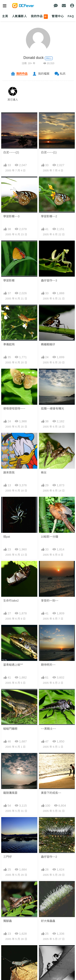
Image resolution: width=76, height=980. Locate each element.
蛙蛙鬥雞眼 (10, 664)
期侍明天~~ (48, 632)
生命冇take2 (11, 601)
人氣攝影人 (19, 16)
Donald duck (33, 58)
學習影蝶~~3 (11, 216)
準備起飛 (9, 344)
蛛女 (44, 472)
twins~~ (8, 821)
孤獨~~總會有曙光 (52, 409)
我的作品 (39, 17)
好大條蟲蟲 (48, 758)
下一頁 (58, 888)
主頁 (5, 16)
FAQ (71, 16)
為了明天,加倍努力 (15, 853)
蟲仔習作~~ (11, 790)
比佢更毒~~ (48, 822)
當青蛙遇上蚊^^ (13, 632)
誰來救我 (9, 472)
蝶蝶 (44, 853)
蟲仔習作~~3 (49, 280)
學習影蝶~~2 (49, 216)
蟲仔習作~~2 (49, 727)
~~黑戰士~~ (49, 664)
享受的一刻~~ (50, 601)
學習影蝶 (9, 280)
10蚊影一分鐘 (50, 537)
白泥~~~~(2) (11, 152)
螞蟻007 (46, 790)
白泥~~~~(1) (49, 152)
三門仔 (7, 727)
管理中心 (58, 16)
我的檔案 (44, 74)
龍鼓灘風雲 (10, 695)
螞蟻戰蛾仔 (48, 344)
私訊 (63, 74)
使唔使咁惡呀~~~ (14, 409)
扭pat (7, 537)
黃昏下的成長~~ (51, 695)
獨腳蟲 (7, 758)
